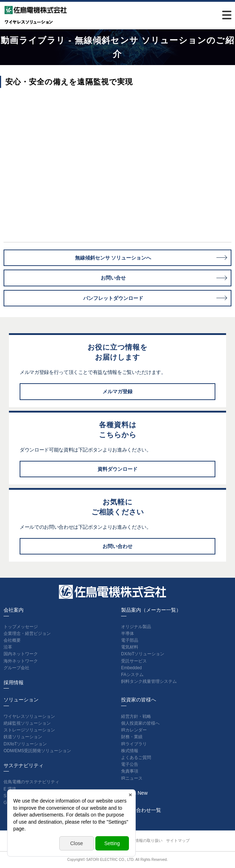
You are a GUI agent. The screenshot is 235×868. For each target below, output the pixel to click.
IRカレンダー (134, 730)
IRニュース (132, 778)
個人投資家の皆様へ (140, 723)
